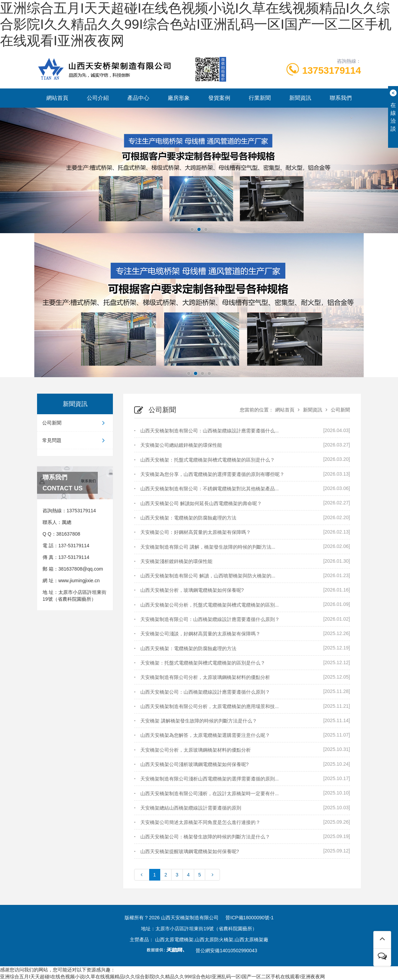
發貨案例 (219, 98)
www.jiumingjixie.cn (79, 581)
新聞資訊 (300, 98)
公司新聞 (75, 423)
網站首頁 (57, 98)
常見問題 (75, 440)
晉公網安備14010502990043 (226, 951)
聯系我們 (341, 98)
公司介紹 (98, 98)
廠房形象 (179, 98)
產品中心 (138, 98)
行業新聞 (260, 98)
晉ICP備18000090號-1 (249, 918)
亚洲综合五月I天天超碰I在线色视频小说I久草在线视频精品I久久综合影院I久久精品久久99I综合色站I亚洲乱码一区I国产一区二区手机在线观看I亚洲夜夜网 (196, 24)
